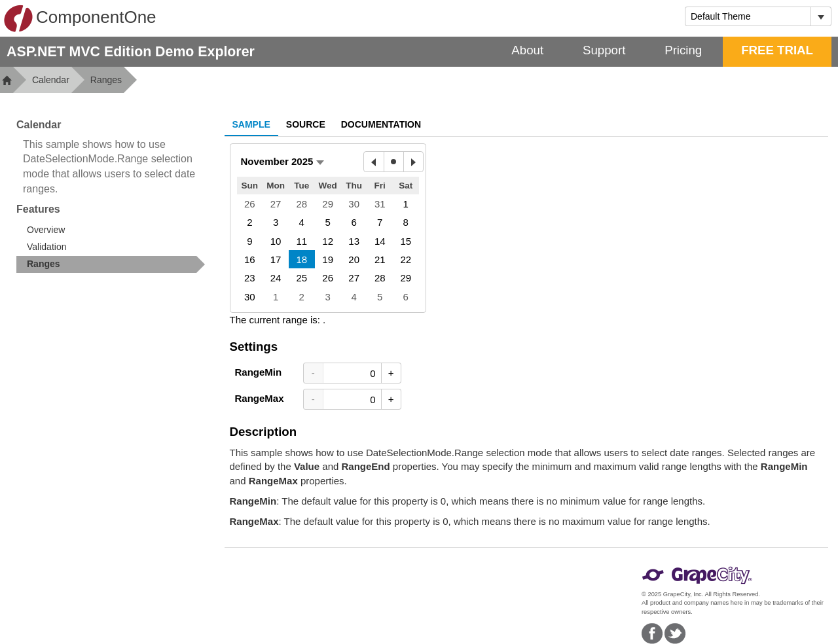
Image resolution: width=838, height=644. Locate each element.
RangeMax (260, 398)
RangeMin (259, 372)
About (527, 50)
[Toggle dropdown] (821, 16)
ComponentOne (80, 18)
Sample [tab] (251, 124)
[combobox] (748, 16)
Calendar (51, 80)
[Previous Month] (374, 162)
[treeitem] (111, 264)
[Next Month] (413, 162)
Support (604, 50)
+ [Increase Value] (391, 373)
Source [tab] (306, 124)
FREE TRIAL (777, 50)
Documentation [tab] (381, 124)
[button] (282, 161)
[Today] (393, 162)
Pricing (683, 50)
